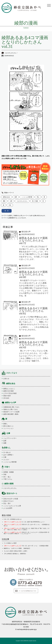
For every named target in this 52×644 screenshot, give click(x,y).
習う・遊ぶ (7, 477)
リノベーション (8, 428)
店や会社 (6, 398)
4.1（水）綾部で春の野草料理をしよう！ (24, 522)
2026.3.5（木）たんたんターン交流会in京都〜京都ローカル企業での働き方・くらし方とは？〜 (27, 533)
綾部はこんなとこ (9, 389)
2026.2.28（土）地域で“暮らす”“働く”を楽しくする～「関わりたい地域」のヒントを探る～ (27, 529)
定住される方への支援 (11, 499)
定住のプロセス (8, 501)
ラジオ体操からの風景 (10, 543)
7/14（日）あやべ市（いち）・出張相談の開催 (26, 546)
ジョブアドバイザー (10, 438)
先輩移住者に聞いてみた (11, 407)
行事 (5, 457)
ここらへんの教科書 (10, 462)
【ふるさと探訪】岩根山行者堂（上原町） (16, 551)
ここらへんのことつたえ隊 (12, 506)
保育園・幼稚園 (8, 472)
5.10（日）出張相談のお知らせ (13, 519)
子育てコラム (8, 479)
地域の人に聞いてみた (11, 409)
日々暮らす (7, 453)
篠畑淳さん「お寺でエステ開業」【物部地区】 (17, 548)
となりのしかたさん (10, 488)
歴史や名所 (7, 396)
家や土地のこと (8, 426)
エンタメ (6, 460)
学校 (5, 475)
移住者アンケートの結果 (11, 412)
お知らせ (6, 379)
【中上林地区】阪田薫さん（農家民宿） (15, 554)
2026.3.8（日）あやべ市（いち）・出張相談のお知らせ (27, 525)
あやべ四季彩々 (8, 455)
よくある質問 (8, 508)
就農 (5, 443)
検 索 (7, 211)
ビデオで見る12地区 (10, 393)
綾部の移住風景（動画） (11, 414)
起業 (5, 441)
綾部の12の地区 (9, 391)
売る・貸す (7, 503)
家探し (6, 424)
